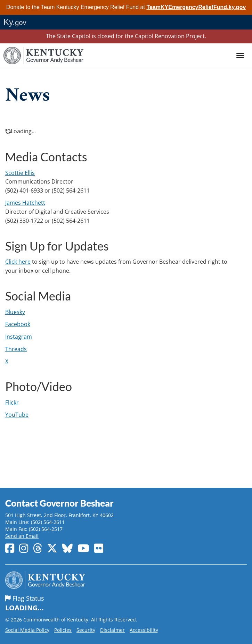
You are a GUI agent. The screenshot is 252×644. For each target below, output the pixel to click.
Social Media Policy (27, 630)
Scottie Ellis (20, 173)
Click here (18, 262)
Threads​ (16, 349)
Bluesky (15, 312)
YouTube (17, 415)
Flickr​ (12, 402)
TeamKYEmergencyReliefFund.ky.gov (196, 7)
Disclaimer (112, 630)
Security (86, 630)
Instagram (19, 337)
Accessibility (144, 630)
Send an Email (22, 536)
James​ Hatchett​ (25, 203)
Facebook (18, 324)
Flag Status (126, 603)
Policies (63, 630)
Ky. (15, 22)
